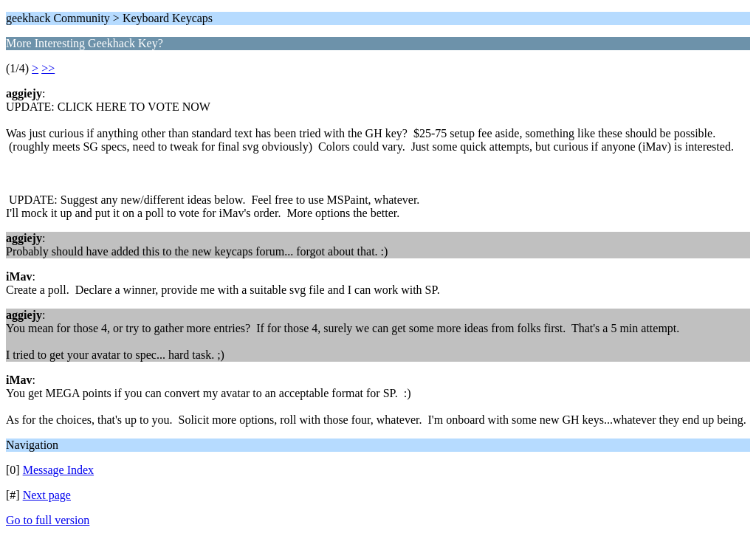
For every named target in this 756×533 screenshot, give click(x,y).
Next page (47, 495)
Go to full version (48, 520)
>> (48, 68)
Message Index (58, 470)
